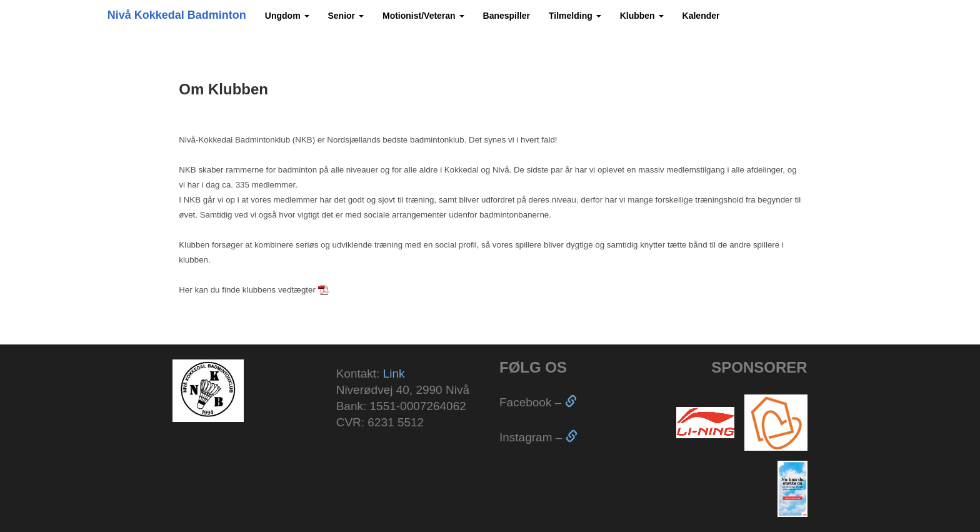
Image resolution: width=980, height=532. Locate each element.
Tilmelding (575, 16)
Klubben (642, 16)
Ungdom (287, 16)
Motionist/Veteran (423, 16)
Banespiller (507, 16)
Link (394, 374)
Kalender (701, 16)
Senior (346, 16)
